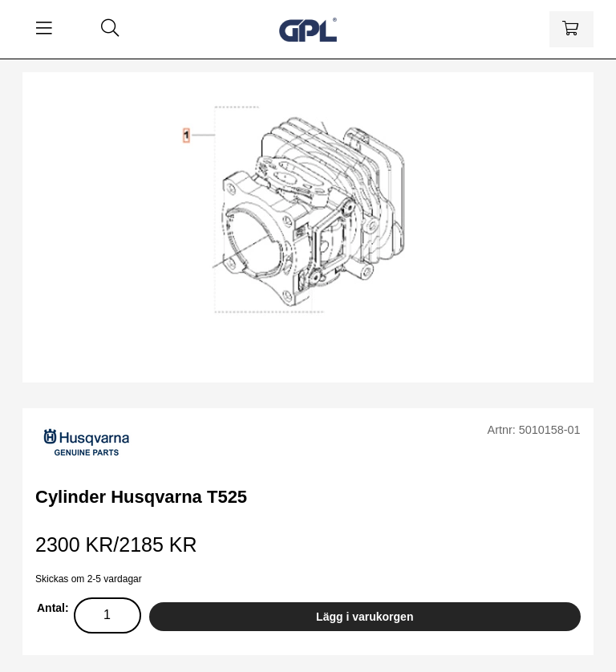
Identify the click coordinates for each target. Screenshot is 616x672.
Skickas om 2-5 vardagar (89, 579)
